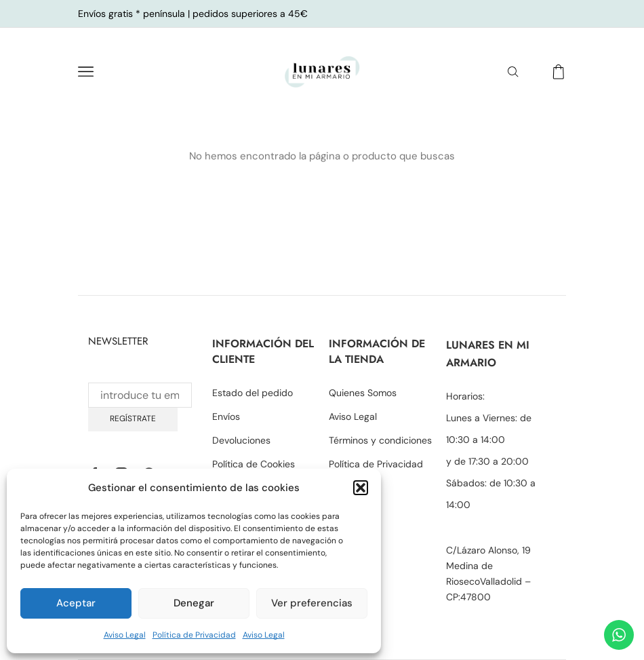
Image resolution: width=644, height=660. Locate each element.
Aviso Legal (125, 635)
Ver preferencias (312, 603)
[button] (361, 488)
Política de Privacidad (194, 635)
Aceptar (76, 603)
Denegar (194, 603)
